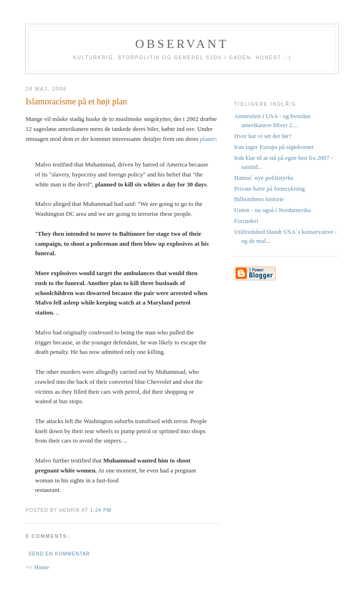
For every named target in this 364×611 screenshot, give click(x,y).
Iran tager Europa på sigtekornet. (275, 147)
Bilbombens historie (259, 199)
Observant (182, 44)
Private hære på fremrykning (269, 189)
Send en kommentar (59, 554)
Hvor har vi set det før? (263, 136)
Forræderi (246, 221)
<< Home (37, 567)
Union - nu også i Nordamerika (273, 210)
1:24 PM (101, 510)
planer (208, 139)
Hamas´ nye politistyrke (264, 178)
